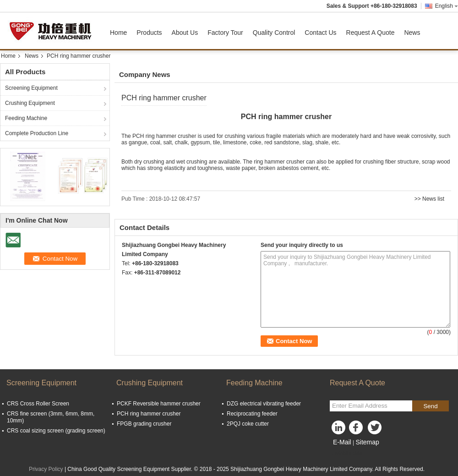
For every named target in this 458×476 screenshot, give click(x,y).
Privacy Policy (46, 469)
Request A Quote (371, 33)
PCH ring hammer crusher (149, 414)
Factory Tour (225, 33)
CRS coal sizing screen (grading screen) (56, 431)
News (412, 33)
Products (149, 33)
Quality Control (274, 33)
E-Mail (342, 442)
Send (430, 406)
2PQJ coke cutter (248, 424)
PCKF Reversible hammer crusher (159, 404)
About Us (185, 33)
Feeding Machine (26, 118)
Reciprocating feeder (252, 414)
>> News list (429, 199)
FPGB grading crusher (144, 424)
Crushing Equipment (30, 103)
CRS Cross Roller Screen (38, 404)
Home (118, 33)
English (447, 6)
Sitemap (367, 442)
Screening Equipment (31, 88)
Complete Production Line (37, 133)
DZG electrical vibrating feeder (264, 404)
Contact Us (320, 33)
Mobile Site (346, 454)
